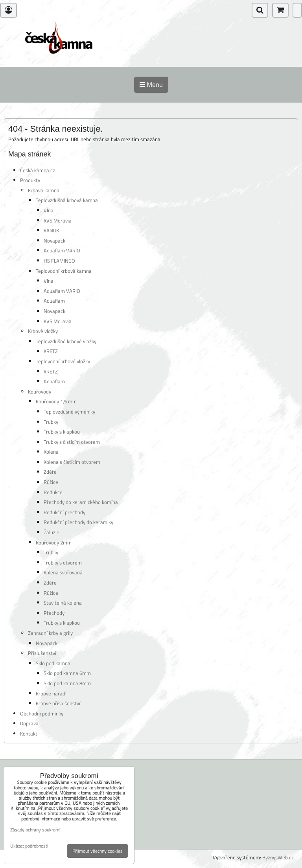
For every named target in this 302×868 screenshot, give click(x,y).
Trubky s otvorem (63, 563)
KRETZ (51, 351)
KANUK (51, 230)
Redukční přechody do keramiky (78, 522)
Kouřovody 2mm (54, 542)
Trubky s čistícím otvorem (72, 442)
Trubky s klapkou (62, 432)
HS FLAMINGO (59, 261)
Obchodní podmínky (42, 714)
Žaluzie (52, 532)
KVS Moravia (58, 221)
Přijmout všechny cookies (98, 851)
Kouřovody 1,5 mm (56, 401)
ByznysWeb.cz (278, 857)
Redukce (53, 492)
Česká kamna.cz (38, 170)
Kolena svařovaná (63, 572)
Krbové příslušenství (58, 703)
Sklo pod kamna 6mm (67, 673)
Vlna (49, 210)
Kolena (51, 452)
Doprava (29, 723)
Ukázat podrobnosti (29, 846)
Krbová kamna (44, 190)
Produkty (30, 180)
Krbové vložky (43, 331)
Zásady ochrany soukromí (35, 830)
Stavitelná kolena (63, 603)
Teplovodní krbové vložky (63, 361)
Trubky (51, 422)
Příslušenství (42, 653)
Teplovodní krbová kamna (64, 271)
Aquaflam (54, 301)
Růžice (51, 482)
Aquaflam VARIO (62, 250)
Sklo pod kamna (53, 663)
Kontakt (29, 734)
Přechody (54, 613)
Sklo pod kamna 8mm (67, 683)
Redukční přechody (64, 512)
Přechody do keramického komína (81, 502)
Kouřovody (40, 392)
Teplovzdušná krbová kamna (67, 200)
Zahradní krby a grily (50, 633)
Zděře (50, 472)
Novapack (54, 241)
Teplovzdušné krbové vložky (66, 341)
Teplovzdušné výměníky (69, 412)
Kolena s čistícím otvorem (72, 462)
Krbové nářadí (51, 693)
